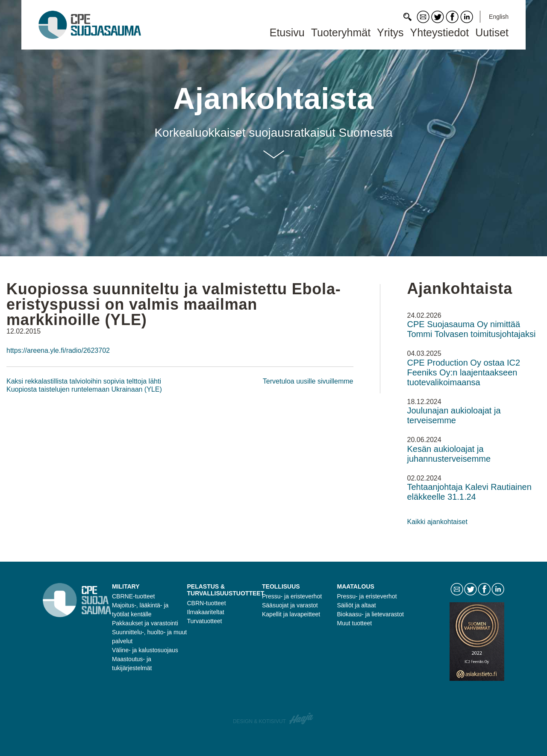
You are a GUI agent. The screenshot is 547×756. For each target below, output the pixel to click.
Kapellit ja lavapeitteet (291, 614)
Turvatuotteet (205, 621)
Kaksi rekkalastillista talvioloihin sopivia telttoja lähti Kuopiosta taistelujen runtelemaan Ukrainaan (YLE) (84, 385)
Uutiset (492, 32)
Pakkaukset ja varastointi (145, 623)
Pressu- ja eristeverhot (292, 596)
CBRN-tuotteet (207, 603)
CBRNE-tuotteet (133, 596)
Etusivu (287, 32)
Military (126, 586)
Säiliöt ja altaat (357, 605)
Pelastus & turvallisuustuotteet (226, 590)
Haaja (302, 718)
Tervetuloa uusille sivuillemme (308, 381)
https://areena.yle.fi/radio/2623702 (58, 350)
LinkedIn (467, 17)
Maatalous (356, 586)
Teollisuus (281, 586)
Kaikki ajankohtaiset (437, 522)
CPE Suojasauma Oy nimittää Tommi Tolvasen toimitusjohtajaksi (472, 329)
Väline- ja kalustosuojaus (145, 650)
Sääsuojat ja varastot (290, 605)
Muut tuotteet (355, 623)
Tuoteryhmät (341, 32)
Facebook (452, 17)
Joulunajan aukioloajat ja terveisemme (454, 415)
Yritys (390, 32)
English (499, 17)
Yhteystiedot (440, 32)
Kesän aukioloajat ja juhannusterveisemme (449, 454)
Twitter (438, 17)
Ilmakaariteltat (206, 612)
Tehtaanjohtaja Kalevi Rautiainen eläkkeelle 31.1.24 (469, 492)
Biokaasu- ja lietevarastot (371, 614)
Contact (423, 17)
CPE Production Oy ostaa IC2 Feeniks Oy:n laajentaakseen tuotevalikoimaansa (464, 372)
